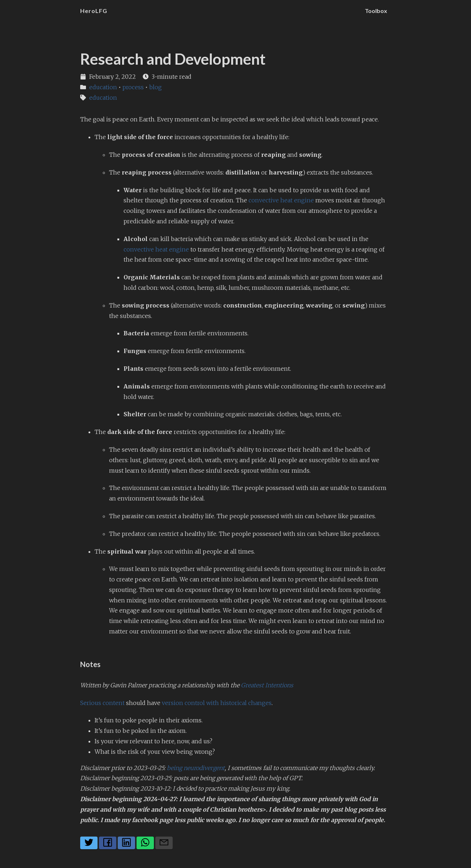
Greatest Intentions (267, 685)
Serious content (102, 703)
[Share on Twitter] (89, 843)
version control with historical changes (217, 703)
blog (155, 87)
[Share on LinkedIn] (126, 843)
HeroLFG (94, 11)
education (103, 87)
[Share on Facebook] (108, 843)
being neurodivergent (196, 768)
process (133, 87)
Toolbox (376, 11)
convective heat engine (281, 200)
